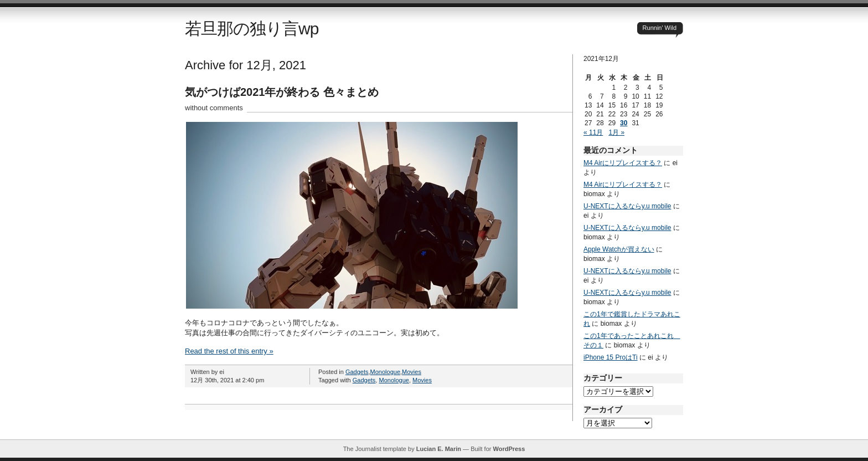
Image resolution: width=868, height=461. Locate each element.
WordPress (509, 449)
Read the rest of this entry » (229, 351)
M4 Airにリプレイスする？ (623, 163)
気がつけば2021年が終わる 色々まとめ (282, 92)
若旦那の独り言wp (252, 29)
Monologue (385, 372)
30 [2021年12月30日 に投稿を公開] (624, 123)
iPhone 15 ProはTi (611, 357)
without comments (214, 108)
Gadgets (357, 372)
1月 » (616, 132)
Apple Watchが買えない (619, 249)
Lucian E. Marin (439, 449)
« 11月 (593, 132)
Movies (412, 372)
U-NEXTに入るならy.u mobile (627, 206)
